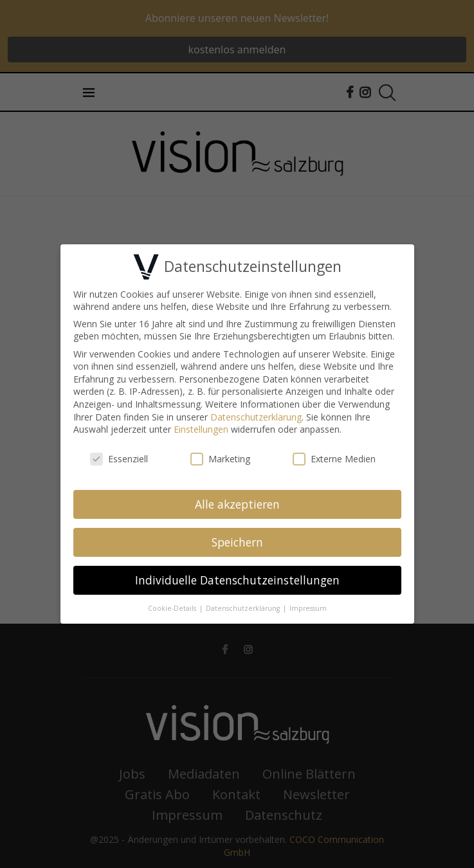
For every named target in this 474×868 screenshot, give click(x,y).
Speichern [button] (237, 539)
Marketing (220, 457)
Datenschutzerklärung (256, 414)
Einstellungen (201, 427)
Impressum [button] (308, 606)
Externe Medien (334, 457)
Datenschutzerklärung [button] (244, 606)
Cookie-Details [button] (173, 606)
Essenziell (119, 457)
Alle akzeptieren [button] (237, 502)
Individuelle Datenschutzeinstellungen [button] (237, 577)
